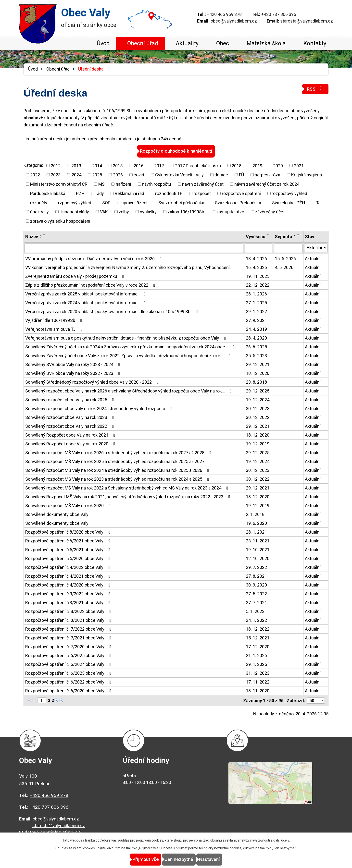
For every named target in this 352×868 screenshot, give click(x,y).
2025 (97, 175)
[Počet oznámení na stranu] (316, 700)
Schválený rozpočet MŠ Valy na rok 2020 (69, 505)
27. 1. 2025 (256, 302)
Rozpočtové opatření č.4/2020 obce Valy (69, 585)
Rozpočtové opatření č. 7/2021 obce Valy (69, 638)
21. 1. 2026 (256, 655)
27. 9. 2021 (256, 320)
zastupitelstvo (230, 212)
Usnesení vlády (74, 212)
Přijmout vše (135, 860)
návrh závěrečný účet (203, 184)
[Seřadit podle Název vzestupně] (44, 234)
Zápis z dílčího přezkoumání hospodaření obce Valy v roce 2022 (91, 285)
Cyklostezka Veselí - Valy (179, 175)
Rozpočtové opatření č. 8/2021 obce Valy (69, 620)
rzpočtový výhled (75, 202)
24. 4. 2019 (256, 329)
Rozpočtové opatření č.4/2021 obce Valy (69, 576)
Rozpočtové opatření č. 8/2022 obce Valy (69, 611)
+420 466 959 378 (224, 14)
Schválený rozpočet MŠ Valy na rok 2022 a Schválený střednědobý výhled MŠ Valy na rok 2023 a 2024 (128, 488)
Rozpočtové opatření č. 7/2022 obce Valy (69, 629)
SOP (106, 202)
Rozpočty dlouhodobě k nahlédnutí (176, 151)
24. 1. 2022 (256, 620)
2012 (56, 165)
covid (139, 175)
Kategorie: (33, 165)
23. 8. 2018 (256, 382)
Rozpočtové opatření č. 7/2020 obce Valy (69, 646)
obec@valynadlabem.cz (234, 21)
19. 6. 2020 (256, 523)
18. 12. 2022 (258, 629)
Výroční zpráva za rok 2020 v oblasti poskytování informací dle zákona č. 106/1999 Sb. (113, 311)
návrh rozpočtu (157, 184)
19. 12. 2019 (258, 444)
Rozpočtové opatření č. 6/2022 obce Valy (69, 682)
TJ (318, 202)
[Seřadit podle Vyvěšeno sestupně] (268, 236)
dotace (221, 175)
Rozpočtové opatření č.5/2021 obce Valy (69, 549)
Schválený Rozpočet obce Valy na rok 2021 (71, 435)
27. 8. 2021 (256, 576)
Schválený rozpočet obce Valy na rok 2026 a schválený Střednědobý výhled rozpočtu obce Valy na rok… (129, 391)
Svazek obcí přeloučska (181, 202)
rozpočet (202, 193)
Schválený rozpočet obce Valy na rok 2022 (71, 426)
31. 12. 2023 (258, 673)
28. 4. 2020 (256, 338)
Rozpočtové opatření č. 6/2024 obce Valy (69, 664)
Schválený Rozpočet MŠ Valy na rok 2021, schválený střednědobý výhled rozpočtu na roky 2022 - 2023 (129, 496)
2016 (138, 165)
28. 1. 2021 (256, 532)
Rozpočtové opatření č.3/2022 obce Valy (69, 593)
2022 (35, 175)
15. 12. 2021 (258, 638)
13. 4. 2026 (256, 258)
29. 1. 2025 (256, 664)
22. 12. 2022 (258, 285)
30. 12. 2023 (258, 408)
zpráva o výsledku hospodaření (60, 221)
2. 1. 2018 (255, 514)
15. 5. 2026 (285, 258)
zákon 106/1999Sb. (186, 212)
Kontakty (315, 43)
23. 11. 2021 (258, 541)
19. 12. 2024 (258, 399)
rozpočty (39, 202)
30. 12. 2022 (258, 417)
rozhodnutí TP (169, 193)
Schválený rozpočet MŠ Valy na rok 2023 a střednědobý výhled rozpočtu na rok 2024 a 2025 (118, 479)
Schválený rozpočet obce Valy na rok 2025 (71, 399)
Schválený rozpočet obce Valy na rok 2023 (71, 417)
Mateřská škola (266, 43)
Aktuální (313, 258)
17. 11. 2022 (258, 682)
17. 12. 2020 (258, 646)
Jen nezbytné (179, 860)
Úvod (103, 43)
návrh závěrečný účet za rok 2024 (267, 184)
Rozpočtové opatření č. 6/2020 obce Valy (69, 691)
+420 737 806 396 (279, 14)
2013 (76, 165)
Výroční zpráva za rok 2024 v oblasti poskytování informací (86, 302)
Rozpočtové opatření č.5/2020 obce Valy (69, 558)
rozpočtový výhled (289, 193)
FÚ (241, 175)
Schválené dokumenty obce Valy (57, 514)
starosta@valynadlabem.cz (307, 21)
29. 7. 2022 (256, 567)
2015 (118, 165)
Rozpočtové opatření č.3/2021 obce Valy (69, 602)
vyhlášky (148, 212)
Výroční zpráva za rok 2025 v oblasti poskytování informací (86, 294)
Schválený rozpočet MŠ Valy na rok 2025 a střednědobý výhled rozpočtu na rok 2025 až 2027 (119, 461)
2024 (76, 175)
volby (124, 212)
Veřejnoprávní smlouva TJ (55, 329)
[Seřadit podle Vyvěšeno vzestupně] (268, 234)
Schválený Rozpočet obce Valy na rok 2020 (71, 444)
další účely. (282, 841)
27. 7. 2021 (256, 602)
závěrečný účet (270, 212)
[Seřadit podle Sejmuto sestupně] (299, 236)
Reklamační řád (129, 193)
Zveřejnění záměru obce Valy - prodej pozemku (76, 276)
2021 (299, 165)
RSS (315, 89)
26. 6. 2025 (256, 347)
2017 (159, 165)
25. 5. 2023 (256, 355)
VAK (104, 212)
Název (33, 236)
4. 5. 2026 (284, 267)
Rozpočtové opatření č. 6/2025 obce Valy (69, 655)
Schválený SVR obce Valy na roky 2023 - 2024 (74, 364)
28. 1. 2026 (256, 294)
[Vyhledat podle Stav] (316, 247)
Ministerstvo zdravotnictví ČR (59, 184)
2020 (278, 165)
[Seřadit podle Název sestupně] (44, 236)
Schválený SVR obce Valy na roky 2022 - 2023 (74, 373)
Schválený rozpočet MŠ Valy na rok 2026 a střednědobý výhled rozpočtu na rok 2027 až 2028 (119, 452)
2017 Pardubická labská (198, 165)
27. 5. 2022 (256, 593)
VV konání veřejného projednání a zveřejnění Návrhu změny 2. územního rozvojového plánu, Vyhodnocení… (133, 267)
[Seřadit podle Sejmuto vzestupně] (299, 234)
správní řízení (134, 202)
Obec (223, 43)
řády (100, 193)
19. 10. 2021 (258, 549)
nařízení (123, 184)
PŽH (80, 193)
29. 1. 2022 (256, 311)
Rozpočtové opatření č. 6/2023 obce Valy (69, 673)
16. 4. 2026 (256, 267)
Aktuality (187, 43)
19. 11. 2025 (258, 276)
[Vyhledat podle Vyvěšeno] (259, 248)
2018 (237, 165)
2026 (118, 175)
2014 (97, 165)
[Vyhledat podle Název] (134, 248)
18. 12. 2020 (258, 373)
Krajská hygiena (307, 175)
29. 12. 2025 (258, 391)
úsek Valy (39, 212)
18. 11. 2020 (258, 691)
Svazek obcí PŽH (289, 202)
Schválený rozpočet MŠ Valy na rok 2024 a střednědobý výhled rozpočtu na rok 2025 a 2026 (118, 470)
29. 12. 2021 (258, 364)
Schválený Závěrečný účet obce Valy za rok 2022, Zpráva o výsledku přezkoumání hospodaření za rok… (129, 355)
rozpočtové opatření (241, 193)
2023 (56, 175)
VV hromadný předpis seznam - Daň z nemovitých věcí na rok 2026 (94, 258)
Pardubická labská (48, 193)
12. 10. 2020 (258, 558)
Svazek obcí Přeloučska (238, 202)
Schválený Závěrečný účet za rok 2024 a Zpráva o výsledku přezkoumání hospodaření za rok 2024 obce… (131, 347)
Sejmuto (285, 236)
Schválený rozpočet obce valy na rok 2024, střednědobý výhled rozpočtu (100, 408)
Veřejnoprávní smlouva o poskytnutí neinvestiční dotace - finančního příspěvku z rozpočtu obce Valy (127, 338)
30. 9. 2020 (256, 585)
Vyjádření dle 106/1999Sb (55, 320)
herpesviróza (267, 175)
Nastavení (220, 860)
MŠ (101, 184)
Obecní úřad (143, 43)
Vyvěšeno (256, 236)
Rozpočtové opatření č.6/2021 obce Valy (69, 541)
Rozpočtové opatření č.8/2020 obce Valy (69, 532)
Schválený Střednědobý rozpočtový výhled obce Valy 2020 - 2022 (93, 382)
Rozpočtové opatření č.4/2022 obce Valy (69, 567)
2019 (257, 165)
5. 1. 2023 (255, 611)
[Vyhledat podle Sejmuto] (288, 248)
